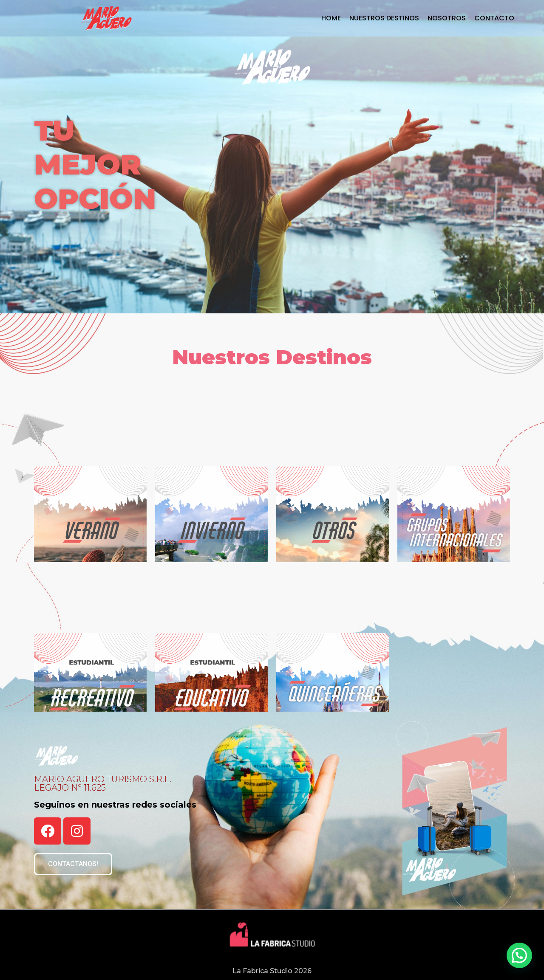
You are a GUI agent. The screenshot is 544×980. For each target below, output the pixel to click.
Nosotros (447, 18)
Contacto (494, 18)
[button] (73, 864)
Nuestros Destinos (384, 18)
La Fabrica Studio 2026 (272, 971)
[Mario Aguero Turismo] (106, 18)
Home (331, 18)
